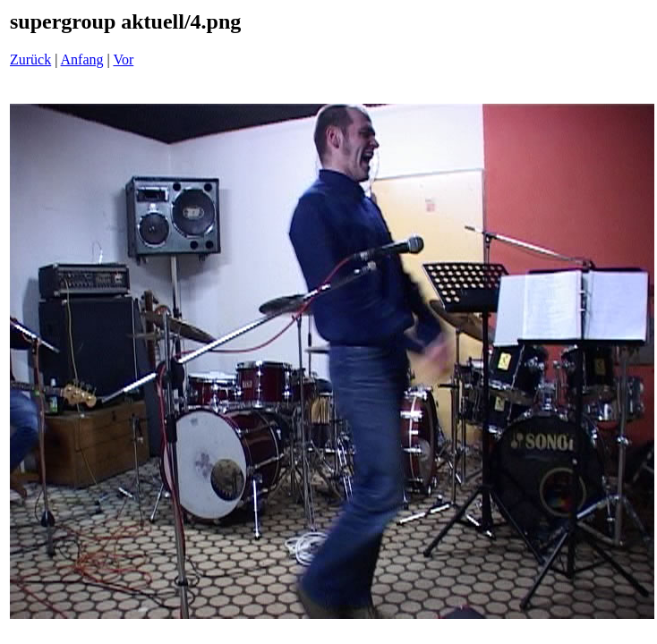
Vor (123, 59)
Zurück (30, 59)
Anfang (82, 59)
